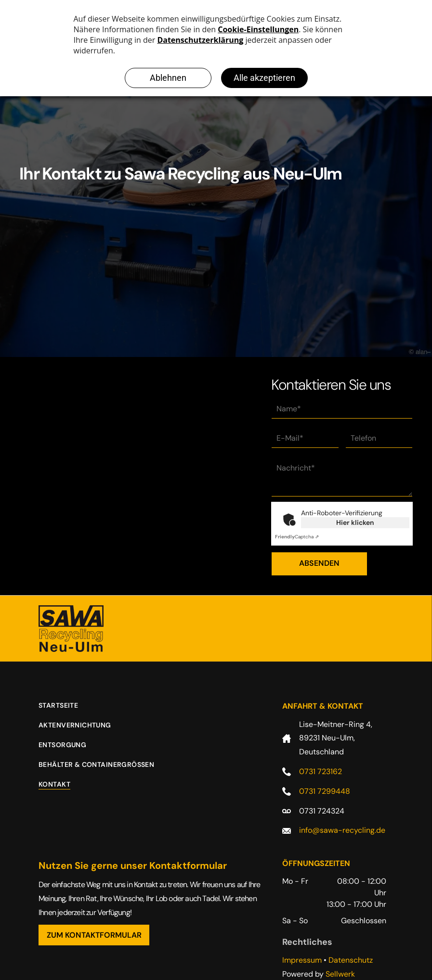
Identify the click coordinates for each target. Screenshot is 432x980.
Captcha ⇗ (297, 537)
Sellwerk (340, 974)
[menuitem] (65, 710)
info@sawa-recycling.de (342, 830)
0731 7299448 (325, 791)
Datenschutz (351, 960)
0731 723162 (321, 771)
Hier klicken (355, 522)
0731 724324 (322, 811)
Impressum (302, 960)
